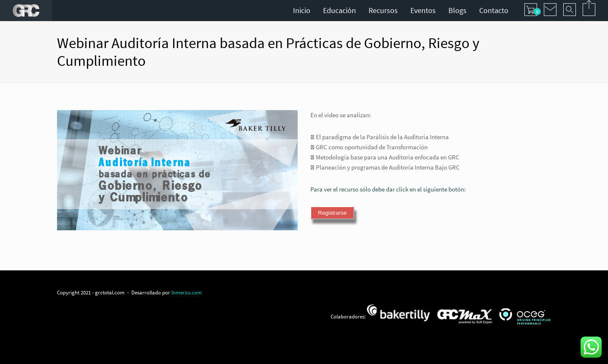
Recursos (383, 10)
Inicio (302, 10)
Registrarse (332, 213)
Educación (339, 10)
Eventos (423, 10)
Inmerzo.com (187, 292)
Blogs (457, 10)
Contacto (494, 10)
